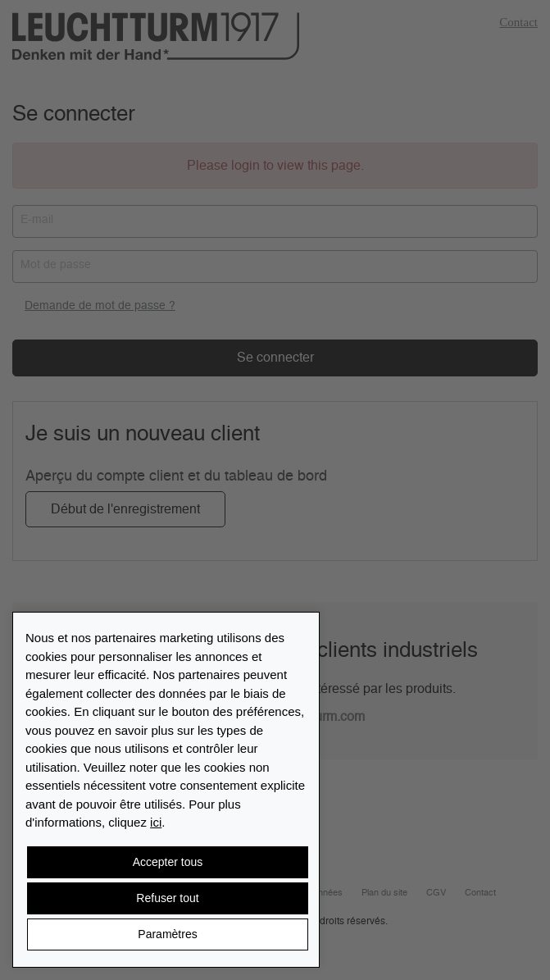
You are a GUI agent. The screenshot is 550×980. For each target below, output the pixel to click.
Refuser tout (167, 898)
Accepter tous (168, 862)
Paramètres (167, 934)
